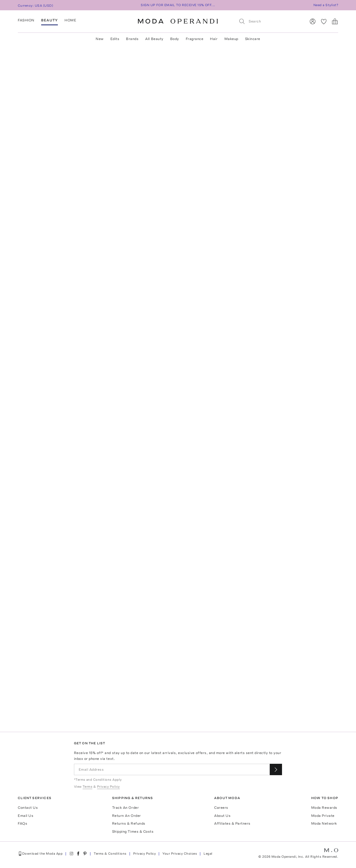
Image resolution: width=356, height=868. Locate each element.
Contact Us (28, 808)
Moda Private (323, 816)
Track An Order (125, 808)
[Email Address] (172, 769)
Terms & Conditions (110, 854)
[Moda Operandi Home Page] (178, 21)
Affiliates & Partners (232, 823)
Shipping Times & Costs (133, 831)
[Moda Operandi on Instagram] (71, 854)
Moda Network (324, 823)
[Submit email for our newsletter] (276, 769)
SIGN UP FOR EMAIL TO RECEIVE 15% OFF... (178, 5)
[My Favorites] (324, 21)
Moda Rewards (324, 808)
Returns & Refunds (129, 823)
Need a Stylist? (326, 5)
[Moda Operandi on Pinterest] (85, 854)
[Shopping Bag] (335, 21)
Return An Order (127, 816)
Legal (208, 854)
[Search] (270, 21)
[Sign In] (313, 21)
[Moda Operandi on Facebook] (78, 854)
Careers (221, 808)
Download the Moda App (40, 854)
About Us (222, 816)
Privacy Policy (145, 854)
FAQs (23, 823)
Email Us (26, 816)
